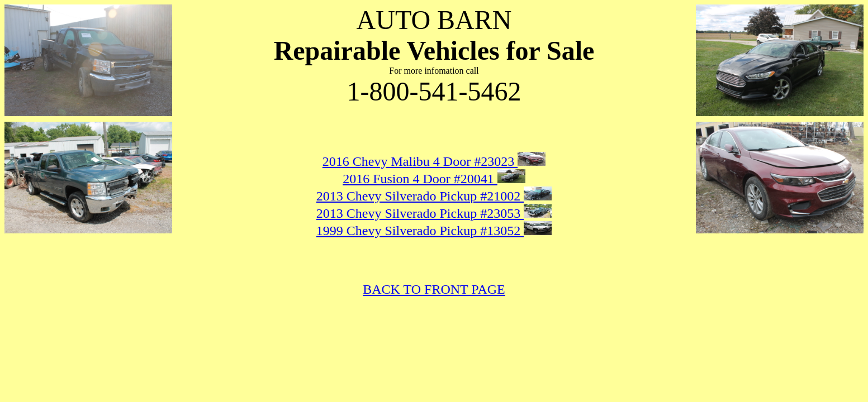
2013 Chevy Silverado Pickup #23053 (420, 213)
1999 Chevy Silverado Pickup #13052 (420, 231)
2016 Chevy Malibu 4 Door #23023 (420, 161)
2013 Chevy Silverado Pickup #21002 (420, 196)
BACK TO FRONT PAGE (434, 289)
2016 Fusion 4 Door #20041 (420, 179)
